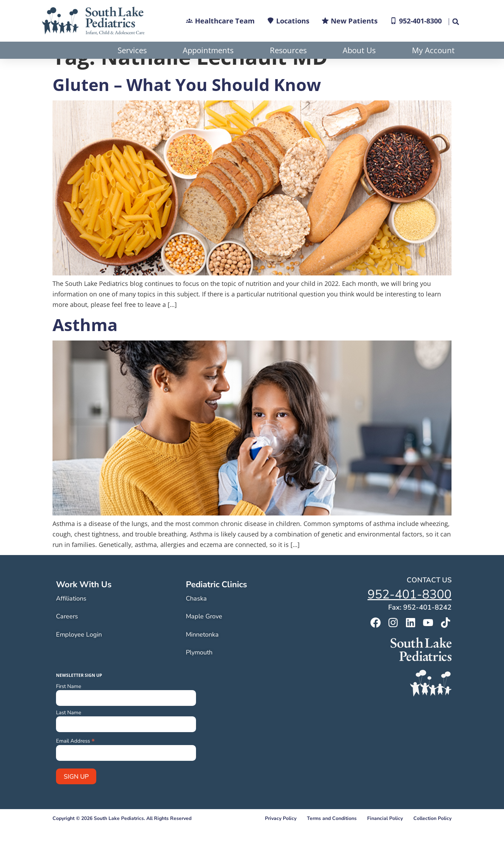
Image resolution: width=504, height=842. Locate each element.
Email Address (75, 757)
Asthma (85, 342)
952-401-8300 (409, 612)
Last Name (69, 730)
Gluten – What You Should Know (187, 102)
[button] (455, 22)
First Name (69, 704)
